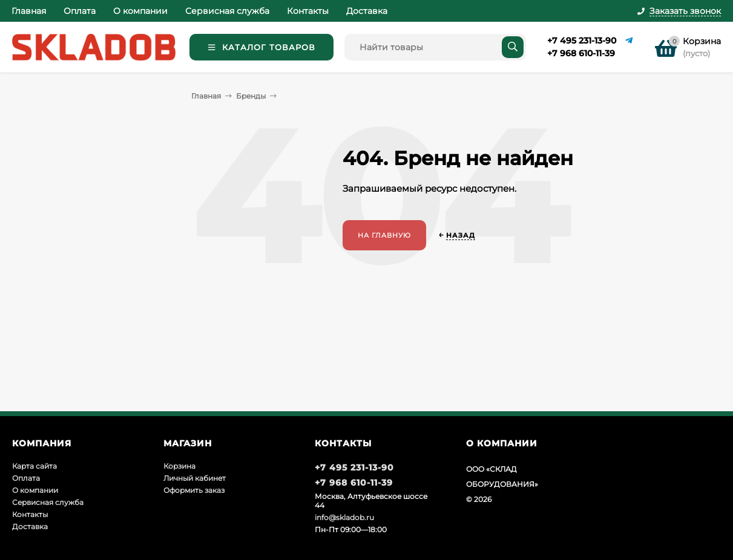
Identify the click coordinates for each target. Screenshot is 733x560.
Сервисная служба (227, 11)
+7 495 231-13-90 (582, 41)
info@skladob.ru (344, 517)
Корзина (179, 466)
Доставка (367, 11)
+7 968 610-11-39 (581, 53)
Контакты (308, 11)
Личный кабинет (195, 478)
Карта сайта (35, 466)
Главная (29, 11)
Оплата (80, 11)
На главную (384, 235)
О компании (140, 11)
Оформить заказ (194, 490)
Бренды (251, 96)
